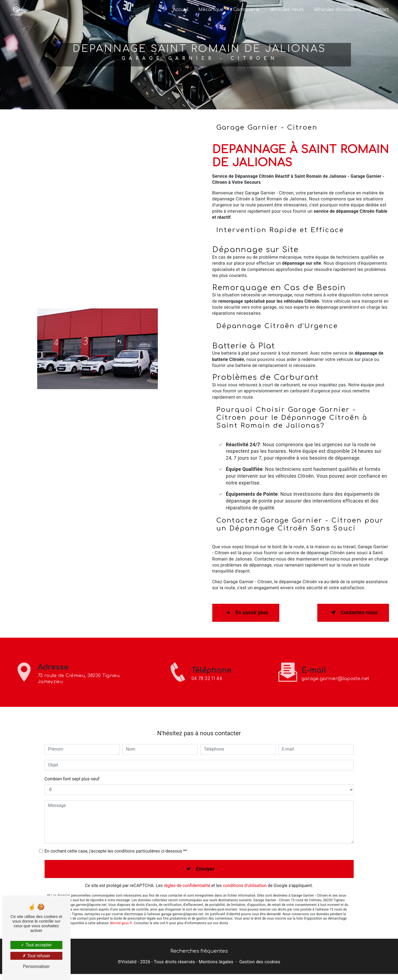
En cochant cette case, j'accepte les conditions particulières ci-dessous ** (116, 838)
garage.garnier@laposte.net (335, 666)
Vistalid (129, 962)
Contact (380, 10)
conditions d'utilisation (245, 873)
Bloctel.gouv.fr (121, 910)
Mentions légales (216, 962)
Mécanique (211, 10)
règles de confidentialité (187, 873)
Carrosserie (246, 10)
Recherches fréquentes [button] (199, 951)
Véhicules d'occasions (337, 10)
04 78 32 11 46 (207, 692)
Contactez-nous (353, 613)
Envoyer (205, 856)
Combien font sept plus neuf (72, 766)
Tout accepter (36, 945)
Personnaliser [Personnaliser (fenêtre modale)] (36, 966)
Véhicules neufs (287, 10)
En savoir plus (246, 613)
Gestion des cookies (260, 962)
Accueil (181, 10)
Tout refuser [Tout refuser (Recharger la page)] (36, 956)
